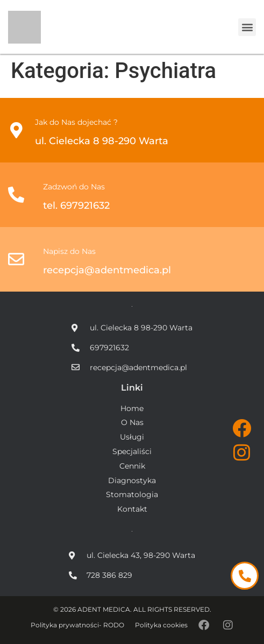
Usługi (132, 437)
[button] (247, 27)
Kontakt (132, 509)
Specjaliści (132, 452)
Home (132, 409)
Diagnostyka (132, 481)
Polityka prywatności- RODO (77, 625)
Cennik (132, 466)
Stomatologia (132, 495)
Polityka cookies (161, 625)
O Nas (132, 423)
